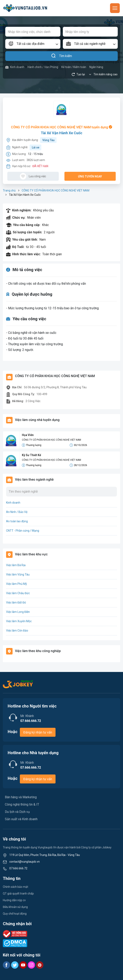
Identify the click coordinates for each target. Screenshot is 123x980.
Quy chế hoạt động (15, 914)
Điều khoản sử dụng (15, 907)
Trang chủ (9, 190)
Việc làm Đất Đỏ (16, 602)
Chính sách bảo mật (16, 887)
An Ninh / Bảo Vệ (17, 512)
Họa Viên (28, 435)
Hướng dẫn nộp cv (14, 900)
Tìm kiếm (61, 56)
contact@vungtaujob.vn (25, 862)
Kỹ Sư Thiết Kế (32, 455)
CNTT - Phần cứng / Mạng (23, 531)
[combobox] (33, 44)
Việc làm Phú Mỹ (17, 584)
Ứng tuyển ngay (90, 176)
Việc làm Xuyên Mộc (19, 621)
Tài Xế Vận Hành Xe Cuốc (61, 133)
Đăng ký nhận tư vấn (38, 732)
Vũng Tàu (48, 140)
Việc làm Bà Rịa (16, 565)
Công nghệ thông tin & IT (22, 804)
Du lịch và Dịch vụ (17, 812)
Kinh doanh (15, 67)
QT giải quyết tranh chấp (18, 893)
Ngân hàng (96, 67)
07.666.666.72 (18, 868)
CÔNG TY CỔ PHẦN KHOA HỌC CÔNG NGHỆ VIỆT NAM (56, 190)
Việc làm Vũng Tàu (18, 574)
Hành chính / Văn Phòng (43, 67)
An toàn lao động (17, 521)
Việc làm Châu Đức (18, 593)
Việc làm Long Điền (18, 612)
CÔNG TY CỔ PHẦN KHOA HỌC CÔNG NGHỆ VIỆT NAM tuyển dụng (61, 127)
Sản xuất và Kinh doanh (21, 819)
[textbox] (33, 44)
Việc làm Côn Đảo (17, 631)
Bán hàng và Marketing (21, 797)
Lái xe (36, 147)
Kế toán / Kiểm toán (74, 67)
